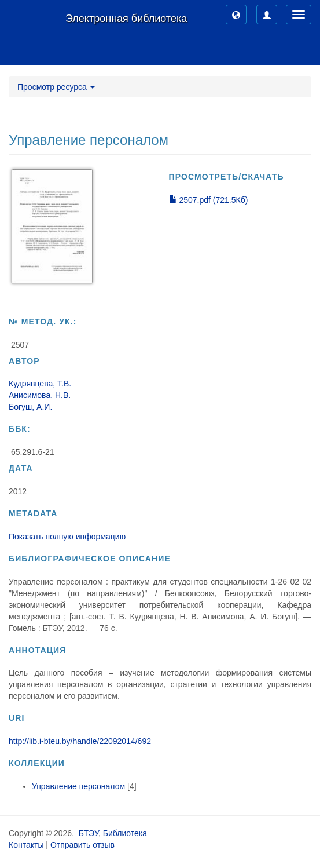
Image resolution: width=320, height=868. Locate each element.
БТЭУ (89, 833)
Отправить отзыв (82, 845)
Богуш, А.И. (30, 407)
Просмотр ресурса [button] (56, 87)
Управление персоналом (78, 786)
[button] (236, 14)
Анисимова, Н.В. (40, 395)
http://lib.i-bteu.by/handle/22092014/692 (80, 741)
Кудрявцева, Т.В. (40, 384)
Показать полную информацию (67, 537)
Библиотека (125, 833)
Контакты (26, 845)
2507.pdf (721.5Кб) (209, 200)
